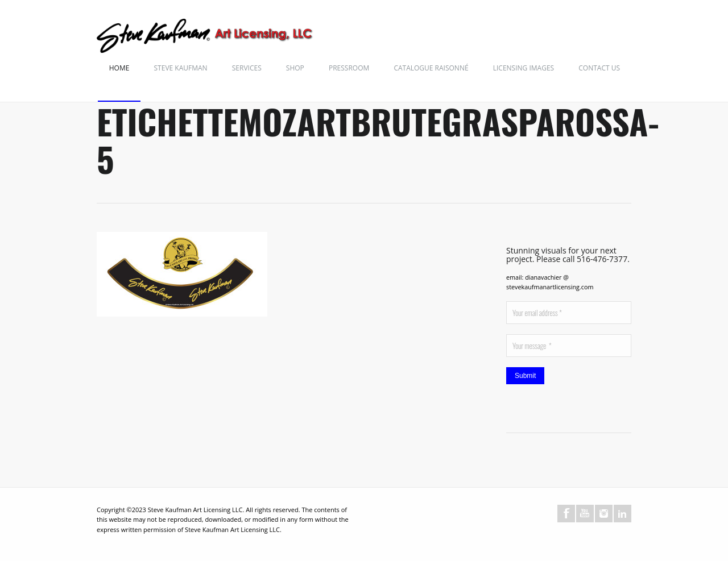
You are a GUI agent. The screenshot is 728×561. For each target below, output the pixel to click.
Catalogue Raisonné (431, 68)
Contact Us (599, 68)
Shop (295, 68)
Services (247, 68)
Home (119, 68)
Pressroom (349, 68)
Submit (525, 376)
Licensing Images (524, 68)
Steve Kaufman (181, 68)
